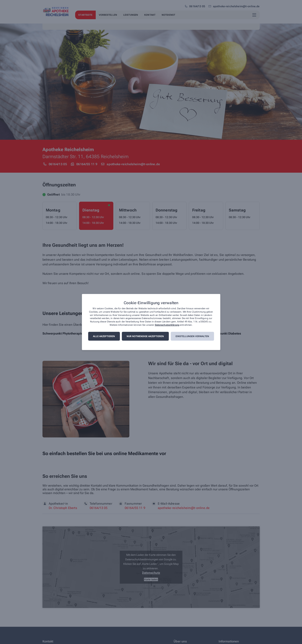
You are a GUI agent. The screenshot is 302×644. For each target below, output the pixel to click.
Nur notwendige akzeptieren (145, 336)
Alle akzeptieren (104, 336)
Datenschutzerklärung (167, 325)
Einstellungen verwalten (192, 336)
